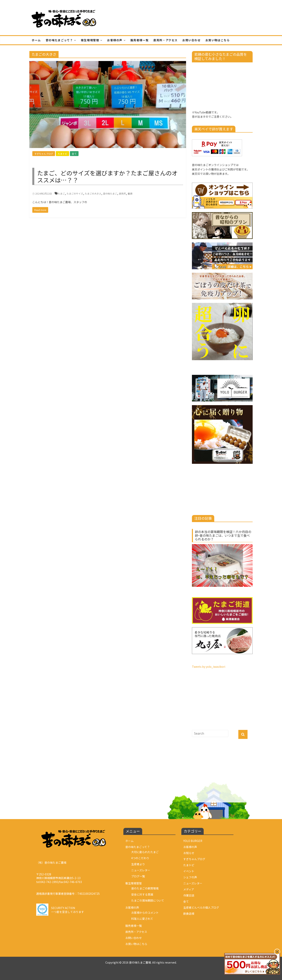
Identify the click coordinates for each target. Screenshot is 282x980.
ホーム (36, 40)
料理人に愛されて (142, 919)
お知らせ (189, 853)
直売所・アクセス (165, 40)
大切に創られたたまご (145, 852)
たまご (61, 193)
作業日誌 (189, 895)
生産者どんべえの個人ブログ (201, 907)
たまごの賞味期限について (148, 900)
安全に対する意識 (142, 894)
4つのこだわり (140, 858)
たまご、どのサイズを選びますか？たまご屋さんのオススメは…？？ (107, 176)
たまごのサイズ (75, 193)
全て (74, 154)
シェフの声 (190, 877)
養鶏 (130, 193)
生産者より (138, 864)
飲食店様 (189, 914)
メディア (189, 889)
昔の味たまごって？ (59, 40)
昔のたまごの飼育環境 (145, 888)
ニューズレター (141, 870)
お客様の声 (115, 40)
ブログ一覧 (138, 876)
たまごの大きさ (93, 193)
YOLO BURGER (193, 841)
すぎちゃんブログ (44, 154)
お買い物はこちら (218, 40)
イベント (189, 871)
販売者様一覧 (140, 40)
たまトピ (62, 154)
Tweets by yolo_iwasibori (209, 667)
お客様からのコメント (145, 913)
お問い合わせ (192, 40)
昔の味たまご (110, 193)
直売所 (122, 193)
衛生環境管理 (90, 40)
